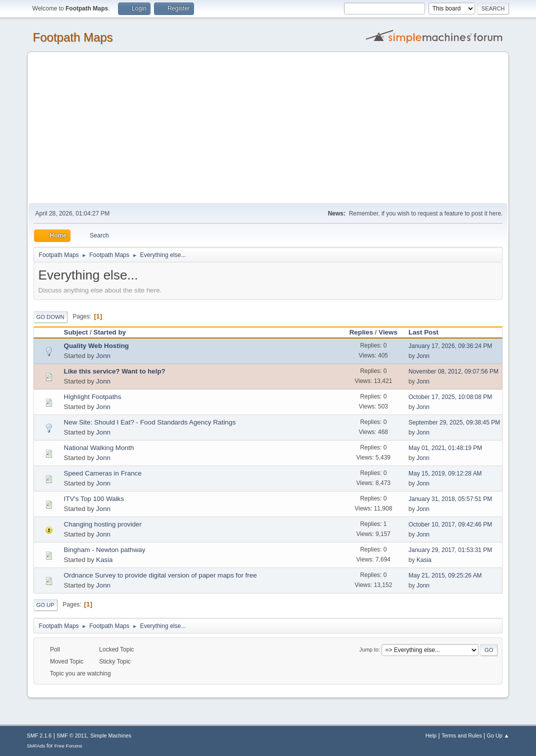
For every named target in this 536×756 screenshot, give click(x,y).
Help (431, 735)
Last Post (428, 332)
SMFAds (36, 746)
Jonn (103, 356)
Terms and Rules (462, 735)
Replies (361, 332)
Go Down (50, 317)
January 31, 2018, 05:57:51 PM (450, 499)
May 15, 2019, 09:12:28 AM (445, 473)
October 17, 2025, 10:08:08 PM (450, 397)
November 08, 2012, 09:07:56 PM (453, 371)
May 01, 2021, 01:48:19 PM (445, 448)
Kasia (104, 560)
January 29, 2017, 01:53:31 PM (450, 550)
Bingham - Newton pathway (105, 550)
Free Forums (68, 746)
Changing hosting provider (103, 524)
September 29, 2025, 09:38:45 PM (454, 422)
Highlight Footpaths (93, 397)
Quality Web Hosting (96, 346)
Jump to (369, 649)
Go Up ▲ (498, 735)
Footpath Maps (73, 37)
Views (388, 332)
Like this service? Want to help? (115, 371)
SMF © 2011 (72, 735)
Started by (110, 332)
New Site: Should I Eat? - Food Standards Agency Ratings (150, 422)
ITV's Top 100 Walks (94, 499)
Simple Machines (110, 735)
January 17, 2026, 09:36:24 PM (450, 346)
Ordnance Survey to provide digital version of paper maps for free (160, 575)
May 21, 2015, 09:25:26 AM (445, 575)
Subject (76, 332)
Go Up (45, 605)
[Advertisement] (268, 128)
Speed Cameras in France (103, 473)
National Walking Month (99, 448)
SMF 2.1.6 (39, 735)
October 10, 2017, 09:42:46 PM (450, 524)
